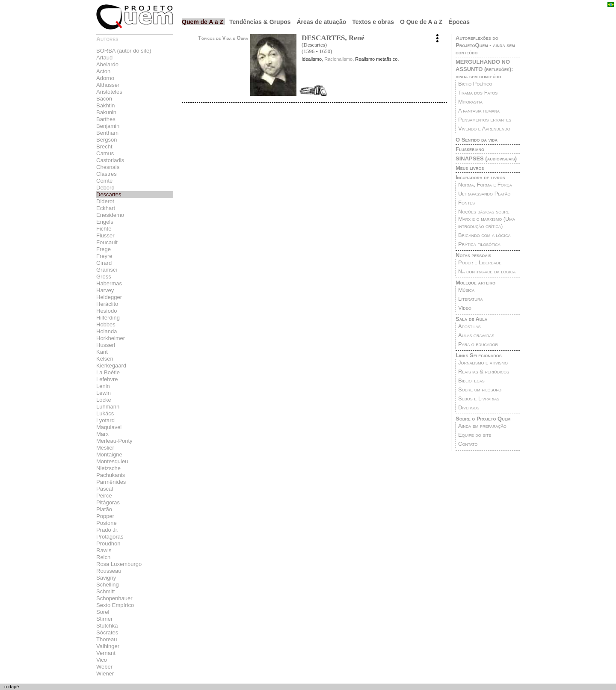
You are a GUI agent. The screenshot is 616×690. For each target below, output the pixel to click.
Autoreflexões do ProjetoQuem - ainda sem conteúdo (485, 45)
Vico (102, 660)
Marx (102, 434)
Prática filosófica (479, 244)
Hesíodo (107, 311)
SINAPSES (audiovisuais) (486, 158)
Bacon (104, 99)
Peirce (104, 496)
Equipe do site (475, 435)
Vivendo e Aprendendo (484, 129)
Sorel (103, 612)
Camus (105, 153)
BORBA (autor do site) (124, 51)
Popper (105, 516)
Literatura (471, 299)
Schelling (108, 585)
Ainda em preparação (482, 426)
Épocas (459, 22)
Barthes (106, 119)
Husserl (106, 345)
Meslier (105, 448)
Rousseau (109, 571)
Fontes (466, 203)
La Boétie (108, 372)
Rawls (104, 550)
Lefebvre (107, 379)
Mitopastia (470, 102)
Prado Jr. (107, 530)
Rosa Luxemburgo (119, 564)
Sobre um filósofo (480, 389)
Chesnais (108, 167)
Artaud (104, 58)
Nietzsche (108, 468)
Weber (104, 667)
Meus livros (470, 168)
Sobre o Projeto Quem (483, 419)
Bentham (107, 133)
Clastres (107, 174)
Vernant (106, 653)
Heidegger (109, 297)
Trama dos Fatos (478, 93)
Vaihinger (108, 646)
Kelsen (105, 359)
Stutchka (107, 626)
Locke (104, 400)
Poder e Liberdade (480, 262)
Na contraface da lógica (487, 271)
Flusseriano (470, 149)
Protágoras (110, 537)
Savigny (106, 578)
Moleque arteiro (475, 283)
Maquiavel (109, 427)
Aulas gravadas (476, 335)
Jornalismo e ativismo (483, 363)
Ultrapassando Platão (484, 194)
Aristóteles (109, 92)
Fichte (104, 229)
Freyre (104, 256)
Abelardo (107, 64)
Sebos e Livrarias (479, 398)
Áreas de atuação (322, 22)
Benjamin (108, 126)
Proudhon (108, 543)
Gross (104, 277)
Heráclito (107, 304)
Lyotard (105, 420)
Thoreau (107, 639)
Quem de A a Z (203, 22)
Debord (105, 188)
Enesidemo (110, 215)
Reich (103, 557)
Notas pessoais (473, 255)
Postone (107, 523)
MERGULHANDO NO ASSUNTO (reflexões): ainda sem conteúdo (484, 69)
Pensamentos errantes (485, 120)
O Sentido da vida (477, 140)
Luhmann (108, 407)
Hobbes (106, 324)
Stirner (104, 619)
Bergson (107, 140)
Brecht (104, 147)
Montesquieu (112, 461)
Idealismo (312, 59)
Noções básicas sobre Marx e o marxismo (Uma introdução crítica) (487, 219)
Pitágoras (108, 502)
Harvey (105, 290)
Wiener (105, 674)
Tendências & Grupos (261, 22)
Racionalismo (338, 59)
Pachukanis (111, 475)
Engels (105, 222)
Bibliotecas (471, 381)
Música (466, 290)
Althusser (108, 85)
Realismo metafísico (376, 59)
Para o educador (478, 344)
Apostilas (469, 326)
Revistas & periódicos (484, 372)
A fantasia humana (479, 111)
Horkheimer (111, 338)
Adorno (105, 78)
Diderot (105, 201)
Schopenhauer (114, 598)
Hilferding (108, 318)
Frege (104, 249)
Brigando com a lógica (484, 235)
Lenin (103, 386)
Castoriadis (110, 160)
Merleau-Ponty (114, 441)
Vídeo (465, 308)
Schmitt (105, 591)
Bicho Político (475, 84)
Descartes (109, 194)
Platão (104, 509)
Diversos (469, 407)
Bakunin (106, 112)
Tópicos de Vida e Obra (223, 38)
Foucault (107, 242)
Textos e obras (374, 22)
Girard (104, 263)
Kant (102, 352)
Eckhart (106, 208)
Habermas (109, 283)
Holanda (107, 331)
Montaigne (109, 455)
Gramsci (107, 270)
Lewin (104, 393)
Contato (468, 444)
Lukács (105, 413)
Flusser (105, 235)
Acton (103, 71)
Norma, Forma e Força (485, 185)
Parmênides (111, 482)
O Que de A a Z (422, 22)
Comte (104, 181)
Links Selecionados (479, 355)
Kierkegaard (111, 366)
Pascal (105, 489)
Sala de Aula (471, 319)
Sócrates (107, 632)
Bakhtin (105, 105)
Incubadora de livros (480, 177)
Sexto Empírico (115, 605)
